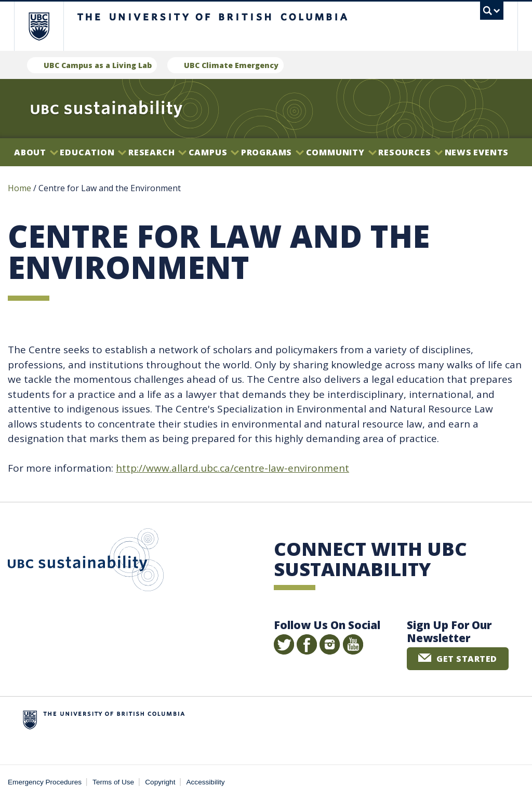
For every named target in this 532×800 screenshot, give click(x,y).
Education (93, 152)
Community (341, 152)
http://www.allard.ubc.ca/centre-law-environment (232, 468)
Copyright (160, 782)
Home (19, 188)
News (458, 152)
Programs (272, 152)
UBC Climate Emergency (231, 65)
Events (491, 152)
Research (157, 152)
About (36, 152)
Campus (214, 152)
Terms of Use (113, 782)
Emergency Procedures (45, 782)
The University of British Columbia (46, 26)
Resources (410, 152)
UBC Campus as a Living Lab (98, 65)
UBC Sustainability (86, 562)
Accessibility (206, 782)
